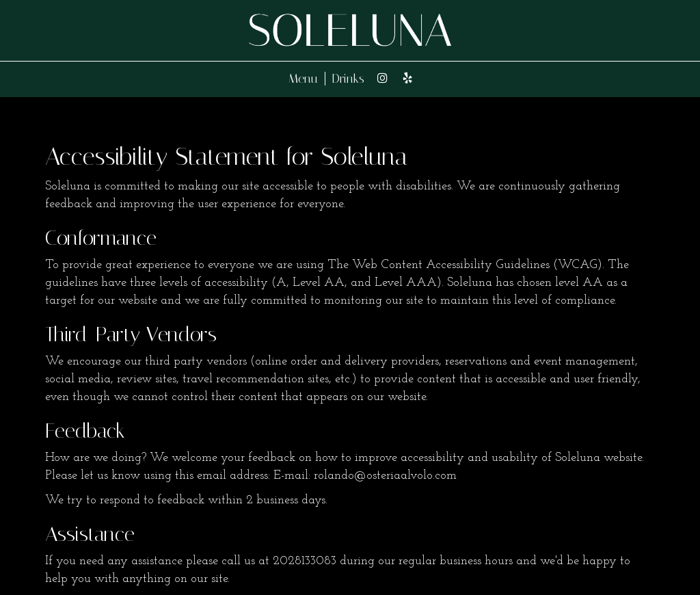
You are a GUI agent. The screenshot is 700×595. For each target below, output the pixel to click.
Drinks (348, 79)
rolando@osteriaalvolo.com (385, 476)
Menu (303, 79)
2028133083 (305, 561)
